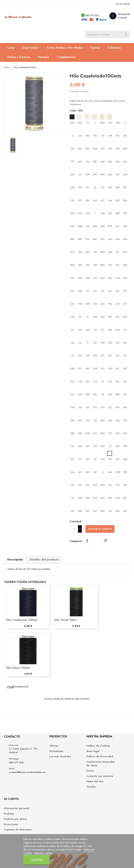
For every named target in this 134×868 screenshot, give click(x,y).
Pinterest (106, 541)
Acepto (99, 853)
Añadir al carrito (100, 530)
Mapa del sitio (78, 784)
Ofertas (41, 748)
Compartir (87, 541)
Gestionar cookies (59, 863)
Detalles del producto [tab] (44, 560)
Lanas (11, 48)
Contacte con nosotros (83, 778)
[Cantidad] (74, 530)
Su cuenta (110, 739)
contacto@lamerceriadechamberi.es (27, 775)
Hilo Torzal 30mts (66, 620)
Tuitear (96, 541)
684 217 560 (92, 15)
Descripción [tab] (15, 560)
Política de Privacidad (83, 759)
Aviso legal (76, 753)
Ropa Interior (31, 48)
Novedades (44, 753)
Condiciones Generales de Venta (82, 766)
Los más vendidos (48, 759)
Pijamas (95, 48)
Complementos (66, 58)
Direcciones (109, 764)
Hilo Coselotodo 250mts (22, 620)
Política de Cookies (38, 863)
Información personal (115, 748)
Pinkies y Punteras (19, 58)
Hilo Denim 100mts (18, 668)
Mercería (44, 58)
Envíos (73, 773)
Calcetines (114, 48)
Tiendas (74, 789)
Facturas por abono (114, 759)
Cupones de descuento (110, 771)
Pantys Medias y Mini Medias (65, 48)
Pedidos (107, 753)
